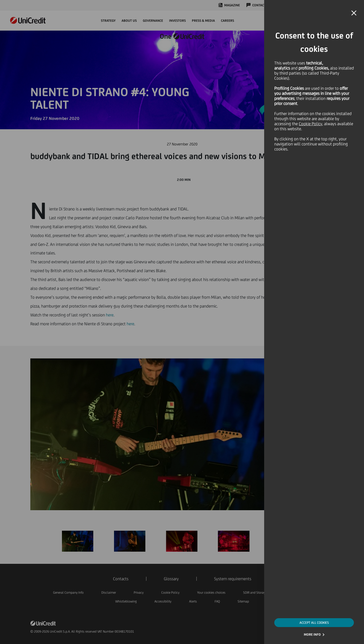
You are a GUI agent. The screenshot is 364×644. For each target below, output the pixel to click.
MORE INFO (312, 635)
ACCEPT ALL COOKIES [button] (314, 623)
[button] (354, 13)
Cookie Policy (310, 124)
